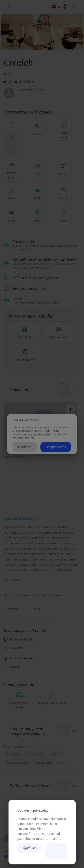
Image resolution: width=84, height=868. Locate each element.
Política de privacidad (44, 834)
